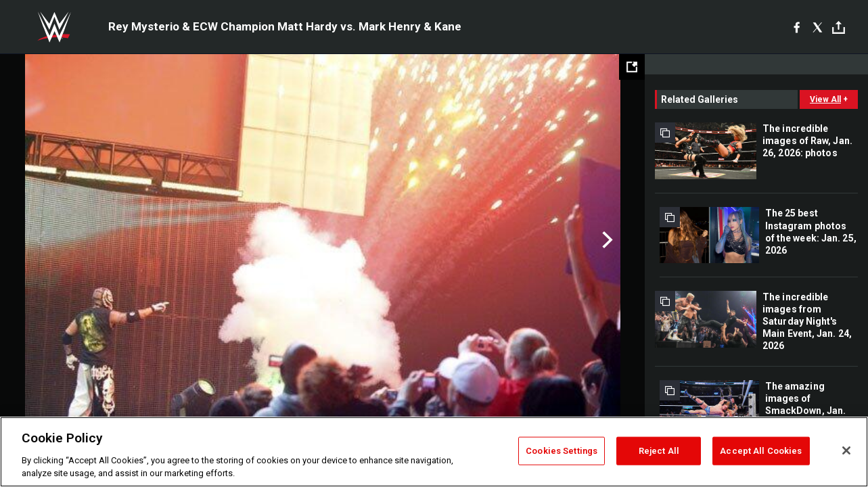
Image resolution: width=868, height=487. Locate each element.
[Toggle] (839, 27)
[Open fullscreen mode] (632, 67)
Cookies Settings (562, 451)
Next (606, 240)
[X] (818, 27)
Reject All (659, 451)
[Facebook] (797, 27)
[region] (434, 452)
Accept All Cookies (761, 451)
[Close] (846, 450)
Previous (39, 240)
